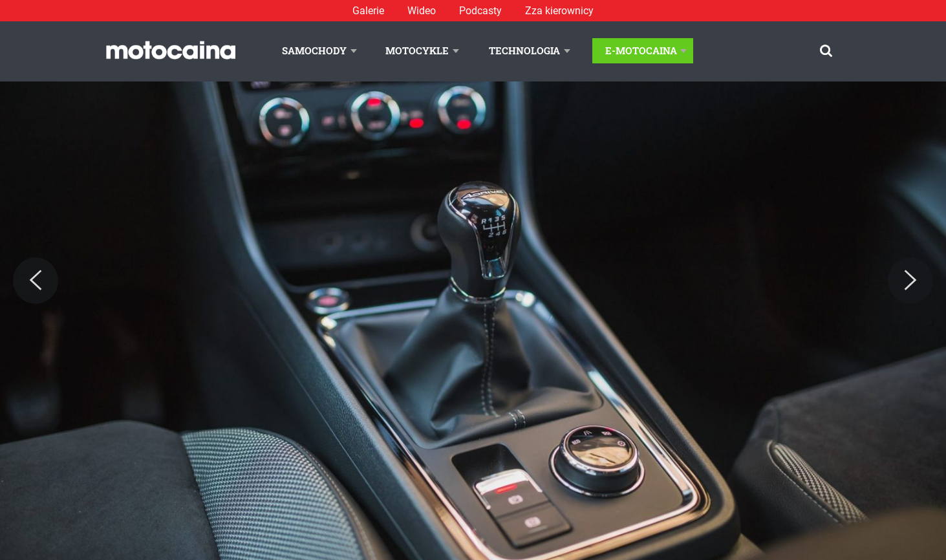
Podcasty (480, 11)
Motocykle (417, 50)
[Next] (910, 281)
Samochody (314, 50)
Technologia (524, 50)
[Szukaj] (826, 51)
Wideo (422, 11)
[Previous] (36, 281)
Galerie (368, 11)
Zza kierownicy (559, 11)
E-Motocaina (641, 50)
